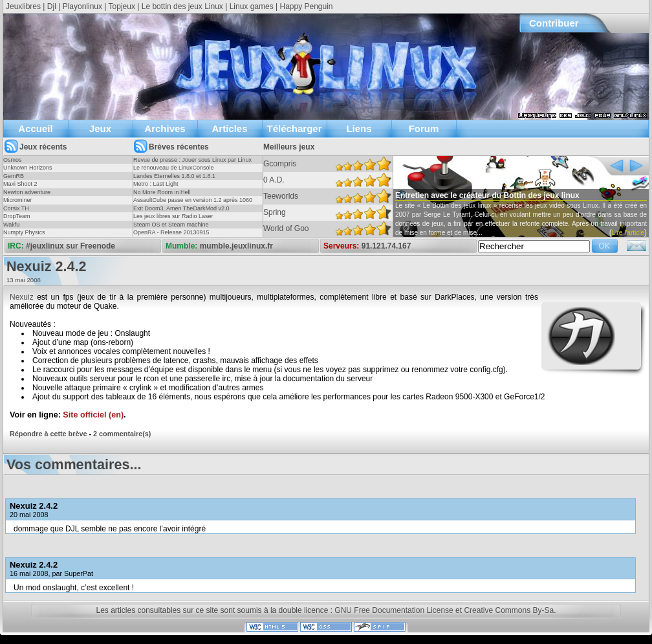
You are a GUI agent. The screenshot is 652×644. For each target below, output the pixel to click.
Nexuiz (22, 297)
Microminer (18, 200)
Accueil (35, 128)
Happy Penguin (306, 6)
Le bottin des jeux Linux (182, 6)
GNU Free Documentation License (394, 610)
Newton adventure (27, 192)
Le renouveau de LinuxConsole (174, 168)
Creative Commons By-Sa (509, 610)
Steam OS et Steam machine (171, 225)
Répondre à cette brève (48, 434)
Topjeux (122, 6)
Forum (424, 128)
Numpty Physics (24, 232)
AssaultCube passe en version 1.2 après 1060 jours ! (193, 204)
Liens (359, 128)
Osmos (13, 160)
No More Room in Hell (162, 192)
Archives (165, 128)
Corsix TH (16, 208)
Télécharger (294, 128)
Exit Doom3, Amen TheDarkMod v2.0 (181, 208)
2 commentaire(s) (122, 434)
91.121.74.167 (386, 246)
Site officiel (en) (93, 415)
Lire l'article (628, 233)
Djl (52, 6)
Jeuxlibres (23, 6)
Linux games (252, 6)
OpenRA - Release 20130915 (171, 232)
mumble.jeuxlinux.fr (236, 246)
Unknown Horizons (28, 168)
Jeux (100, 128)
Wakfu (11, 225)
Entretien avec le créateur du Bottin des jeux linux (487, 195)
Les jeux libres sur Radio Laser (173, 216)
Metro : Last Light (156, 184)
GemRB (14, 176)
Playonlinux (82, 6)
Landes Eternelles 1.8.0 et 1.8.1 (174, 176)
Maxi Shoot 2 (20, 184)
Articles (229, 128)
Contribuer (554, 23)
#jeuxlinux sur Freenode (71, 246)
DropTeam (17, 216)
